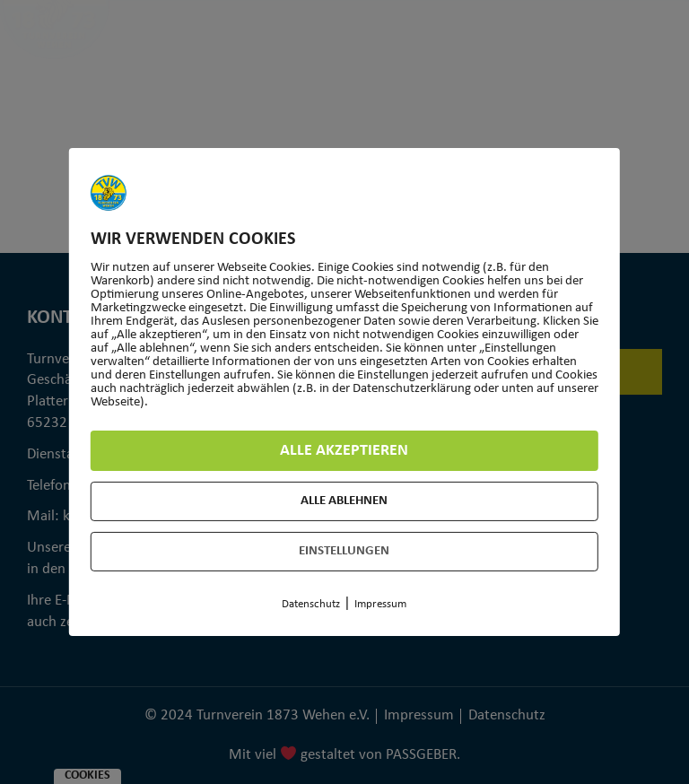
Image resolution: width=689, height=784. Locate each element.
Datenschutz (311, 604)
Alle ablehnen (344, 501)
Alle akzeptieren (344, 451)
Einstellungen (344, 551)
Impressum (380, 604)
